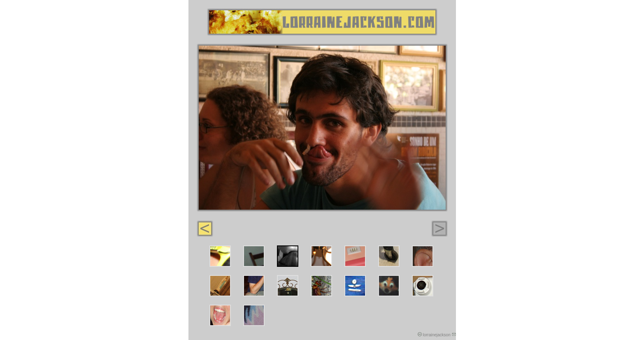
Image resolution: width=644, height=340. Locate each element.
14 (423, 286)
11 (321, 286)
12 (355, 286)
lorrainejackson (439, 335)
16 (254, 315)
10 (288, 286)
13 (389, 286)
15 (220, 315)
